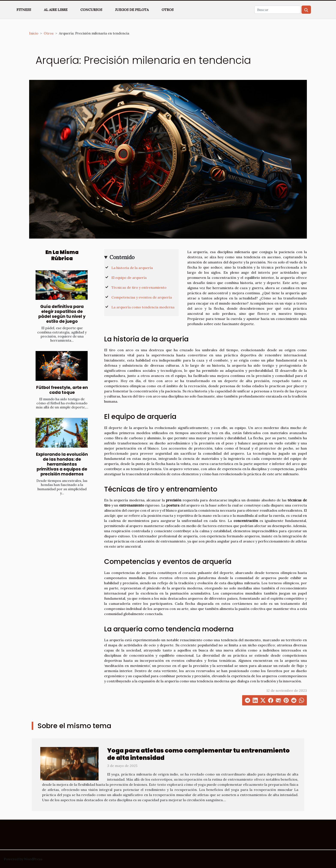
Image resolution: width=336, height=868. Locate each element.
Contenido (122, 257)
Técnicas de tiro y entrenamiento (139, 287)
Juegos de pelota (132, 10)
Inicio (34, 33)
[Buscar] (277, 10)
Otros (168, 10)
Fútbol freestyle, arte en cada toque (62, 390)
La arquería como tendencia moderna (143, 307)
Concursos (91, 10)
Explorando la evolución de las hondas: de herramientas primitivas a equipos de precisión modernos (62, 464)
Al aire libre (56, 10)
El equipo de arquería (129, 278)
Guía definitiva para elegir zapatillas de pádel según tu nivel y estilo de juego (62, 314)
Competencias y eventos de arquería (142, 297)
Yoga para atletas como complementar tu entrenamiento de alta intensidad (198, 754)
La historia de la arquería (132, 268)
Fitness (24, 10)
